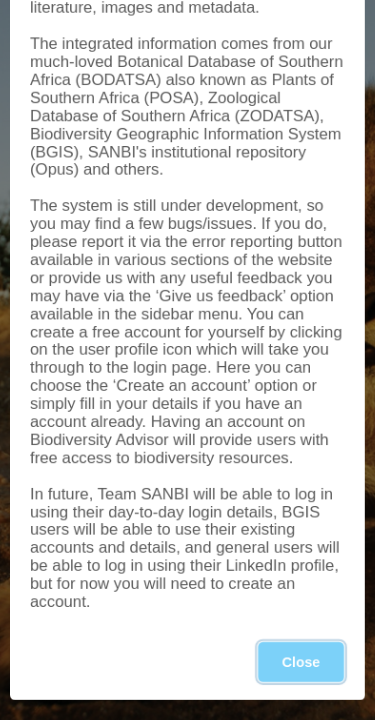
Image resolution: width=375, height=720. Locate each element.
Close (301, 662)
